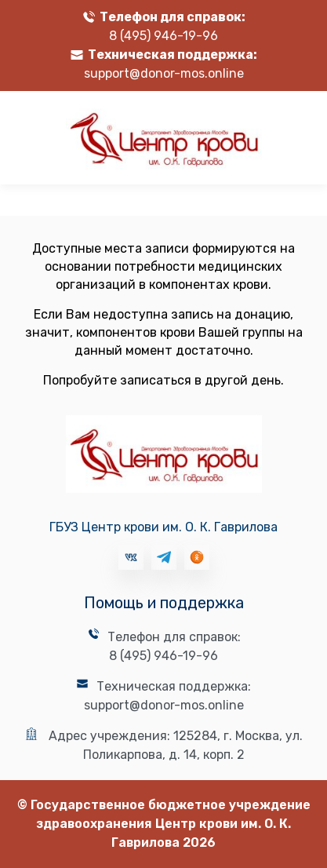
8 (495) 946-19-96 (163, 36)
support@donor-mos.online (164, 73)
